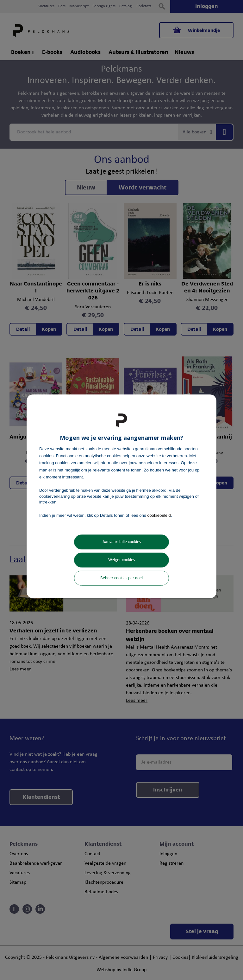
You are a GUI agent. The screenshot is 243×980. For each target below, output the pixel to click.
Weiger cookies (121, 560)
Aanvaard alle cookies (122, 542)
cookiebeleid (159, 515)
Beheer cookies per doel (121, 578)
